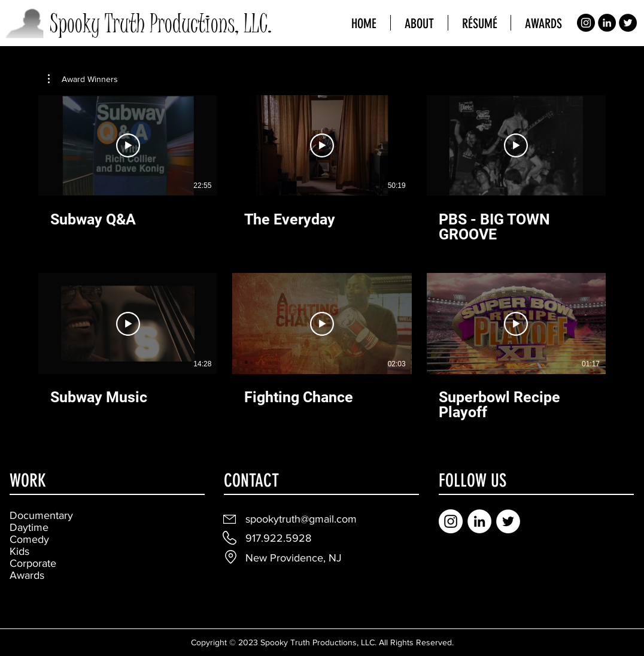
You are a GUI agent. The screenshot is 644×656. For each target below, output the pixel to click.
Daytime (29, 527)
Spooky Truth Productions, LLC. (161, 24)
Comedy (29, 539)
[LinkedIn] (607, 23)
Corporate (33, 563)
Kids (19, 551)
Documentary (41, 515)
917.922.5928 (278, 538)
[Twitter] (628, 23)
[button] (83, 79)
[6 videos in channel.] (322, 258)
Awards (27, 575)
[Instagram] (586, 23)
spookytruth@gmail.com (301, 519)
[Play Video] (128, 145)
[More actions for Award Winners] (83, 79)
